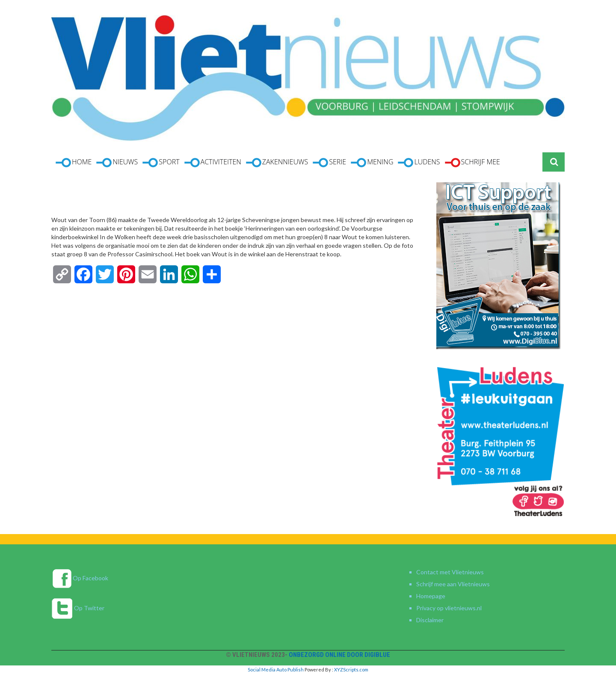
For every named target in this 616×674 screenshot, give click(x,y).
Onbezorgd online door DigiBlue (339, 655)
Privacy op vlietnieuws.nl (449, 608)
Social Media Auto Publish (276, 670)
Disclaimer (430, 620)
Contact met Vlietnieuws (450, 572)
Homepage (431, 596)
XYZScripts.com (351, 670)
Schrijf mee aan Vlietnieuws (453, 584)
